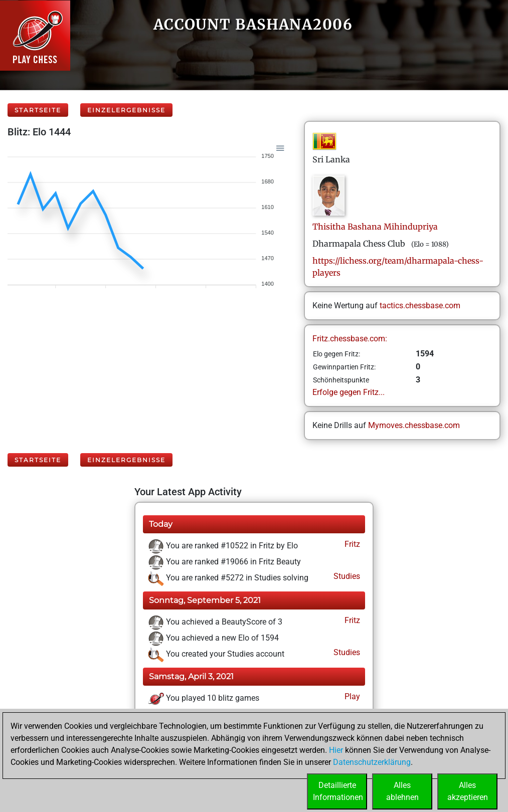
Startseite (38, 110)
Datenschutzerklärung (372, 762)
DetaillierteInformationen (338, 791)
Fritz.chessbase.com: (350, 339)
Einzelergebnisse (126, 110)
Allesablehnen (402, 791)
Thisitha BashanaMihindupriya (375, 227)
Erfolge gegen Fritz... (349, 392)
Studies (346, 576)
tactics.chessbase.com (420, 306)
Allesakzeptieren (468, 791)
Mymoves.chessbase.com (414, 425)
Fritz (351, 544)
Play (351, 696)
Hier (336, 750)
